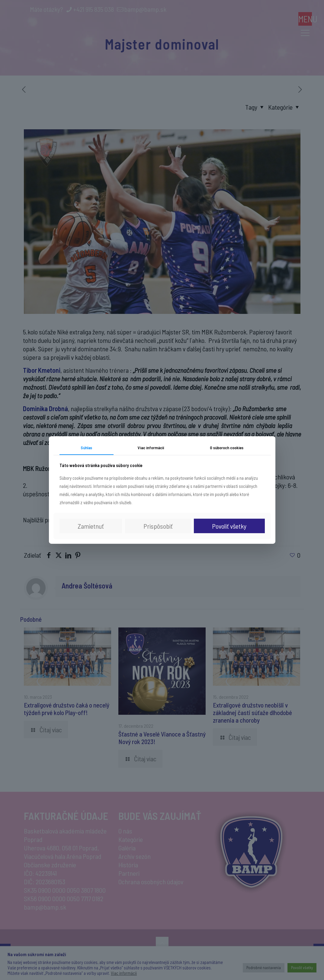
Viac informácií (151, 448)
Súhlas (86, 448)
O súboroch (227, 448)
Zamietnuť (91, 526)
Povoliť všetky (229, 526)
